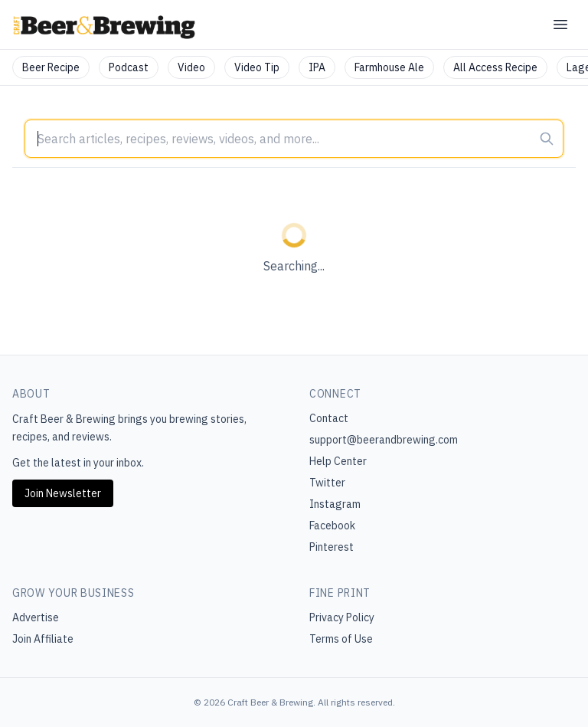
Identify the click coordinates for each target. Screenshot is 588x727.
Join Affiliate (43, 639)
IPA (317, 67)
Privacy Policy (342, 617)
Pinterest (332, 547)
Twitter (327, 483)
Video (191, 67)
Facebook (332, 526)
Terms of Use (341, 639)
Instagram (335, 504)
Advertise (36, 617)
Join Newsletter (63, 493)
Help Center (338, 461)
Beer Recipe (51, 67)
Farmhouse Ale (389, 67)
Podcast (129, 67)
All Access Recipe (495, 67)
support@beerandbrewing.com (384, 440)
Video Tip (257, 67)
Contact (329, 418)
